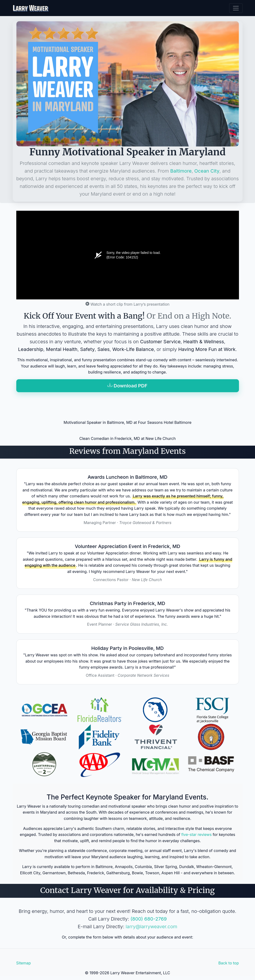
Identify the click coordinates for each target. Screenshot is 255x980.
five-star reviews (196, 834)
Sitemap (24, 963)
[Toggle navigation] (236, 8)
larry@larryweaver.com (152, 927)
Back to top (229, 963)
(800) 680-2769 (149, 919)
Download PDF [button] (127, 386)
